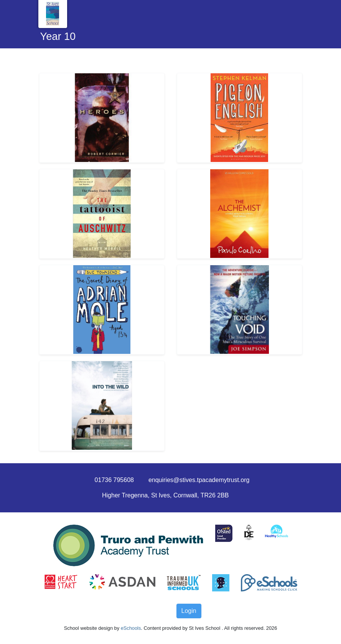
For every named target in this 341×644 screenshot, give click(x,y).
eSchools (131, 628)
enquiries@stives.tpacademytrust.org (199, 480)
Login (189, 611)
